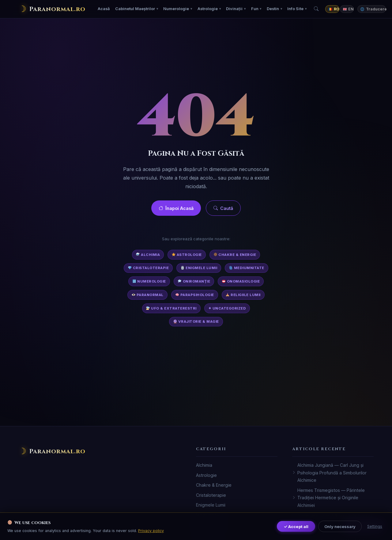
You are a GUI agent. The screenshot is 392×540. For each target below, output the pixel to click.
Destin (273, 9)
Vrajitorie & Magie (196, 321)
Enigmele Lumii (199, 268)
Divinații (234, 9)
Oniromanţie (194, 281)
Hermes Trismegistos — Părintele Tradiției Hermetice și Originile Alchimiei (328, 498)
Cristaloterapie (148, 268)
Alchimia (148, 255)
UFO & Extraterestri (171, 308)
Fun (255, 9)
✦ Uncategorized (227, 308)
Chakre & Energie (235, 255)
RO (334, 9)
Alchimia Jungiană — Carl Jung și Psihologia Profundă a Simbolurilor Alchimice (329, 473)
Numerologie (176, 9)
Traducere (373, 9)
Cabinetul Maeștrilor (135, 9)
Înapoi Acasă (176, 208)
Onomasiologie (241, 281)
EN (348, 9)
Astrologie (208, 9)
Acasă (104, 9)
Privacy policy (151, 531)
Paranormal (148, 295)
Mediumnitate (247, 268)
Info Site (295, 9)
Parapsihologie (195, 295)
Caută (223, 208)
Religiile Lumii (243, 295)
